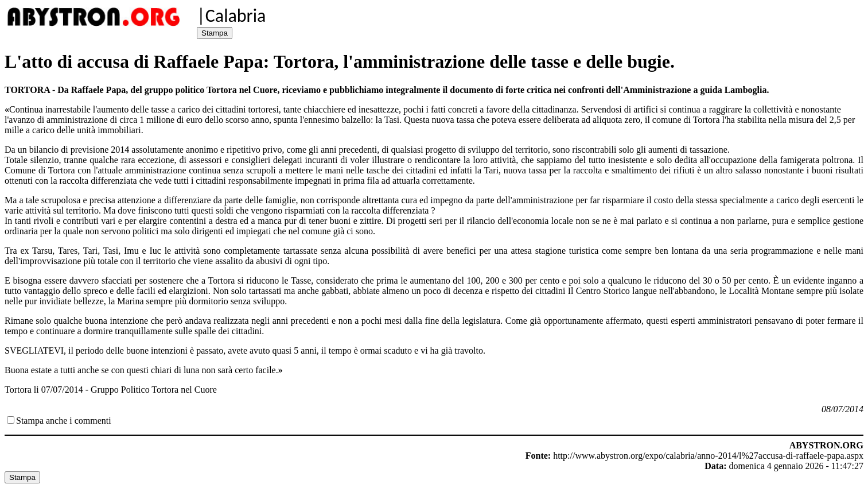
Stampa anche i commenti (64, 421)
